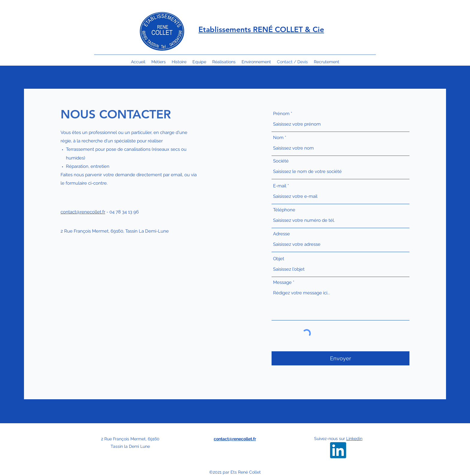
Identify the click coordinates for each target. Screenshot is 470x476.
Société (281, 161)
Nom (278, 138)
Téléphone (284, 210)
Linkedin (354, 439)
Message (282, 283)
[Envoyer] (341, 358)
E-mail (280, 186)
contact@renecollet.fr (83, 212)
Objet (279, 259)
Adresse (281, 234)
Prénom (281, 114)
